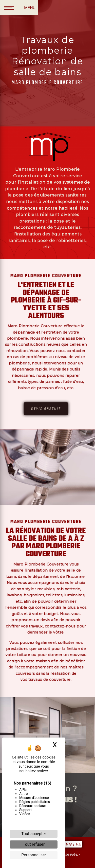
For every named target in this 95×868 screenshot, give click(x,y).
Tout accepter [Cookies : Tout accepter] (34, 834)
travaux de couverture (38, 680)
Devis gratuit (35, 409)
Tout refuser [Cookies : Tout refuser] (34, 844)
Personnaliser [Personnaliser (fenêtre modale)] (34, 855)
